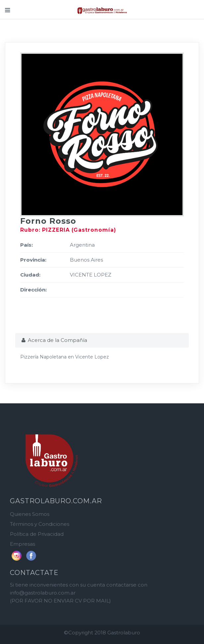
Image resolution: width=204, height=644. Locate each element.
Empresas (23, 544)
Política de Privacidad (37, 534)
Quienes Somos (30, 514)
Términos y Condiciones (40, 524)
